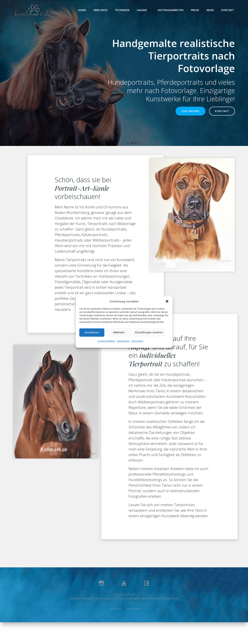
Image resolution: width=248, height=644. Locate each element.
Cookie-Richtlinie (106, 341)
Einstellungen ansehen (149, 332)
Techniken (122, 10)
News (210, 10)
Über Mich (100, 10)
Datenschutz (123, 341)
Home (82, 10)
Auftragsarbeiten (171, 10)
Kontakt (228, 10)
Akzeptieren (92, 332)
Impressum (137, 341)
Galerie (144, 10)
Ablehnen (119, 332)
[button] (167, 301)
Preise (195, 10)
